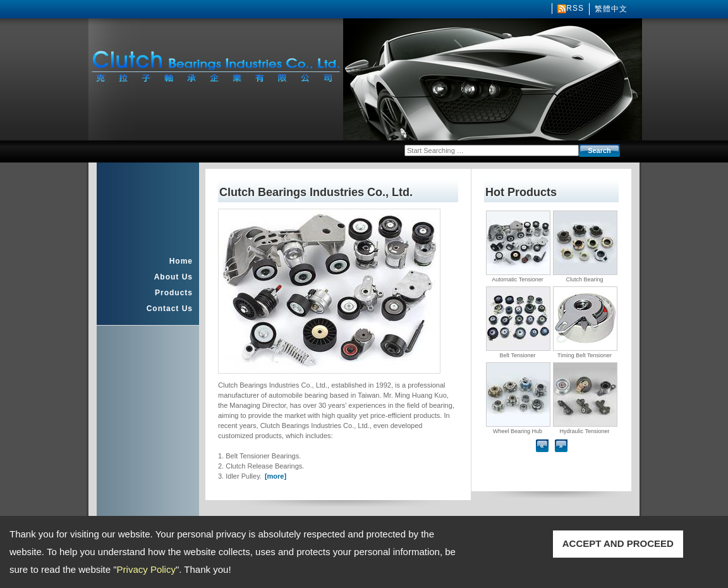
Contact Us (170, 309)
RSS (575, 8)
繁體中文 (611, 9)
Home (181, 261)
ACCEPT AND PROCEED (618, 543)
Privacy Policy (146, 569)
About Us (173, 277)
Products (174, 293)
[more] (276, 476)
